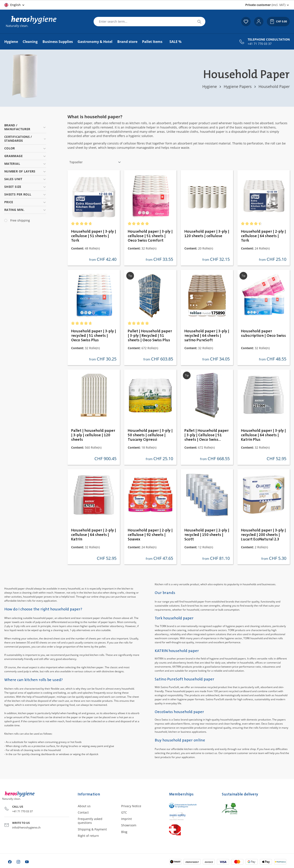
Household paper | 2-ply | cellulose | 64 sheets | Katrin (94, 535)
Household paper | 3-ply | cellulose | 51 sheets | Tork (94, 236)
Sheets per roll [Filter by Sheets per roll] (25, 194)
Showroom (129, 825)
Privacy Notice (131, 806)
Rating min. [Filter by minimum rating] (25, 210)
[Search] (199, 22)
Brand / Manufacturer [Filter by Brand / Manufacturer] (25, 127)
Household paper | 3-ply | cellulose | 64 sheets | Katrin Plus (263, 435)
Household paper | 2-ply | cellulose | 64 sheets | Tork (263, 236)
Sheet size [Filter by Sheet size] (25, 187)
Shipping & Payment (92, 829)
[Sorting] (95, 162)
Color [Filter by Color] (25, 148)
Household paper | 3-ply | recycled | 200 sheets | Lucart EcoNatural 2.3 (263, 535)
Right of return (88, 836)
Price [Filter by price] (25, 202)
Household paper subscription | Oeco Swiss (263, 333)
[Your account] (259, 22)
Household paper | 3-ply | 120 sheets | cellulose (207, 234)
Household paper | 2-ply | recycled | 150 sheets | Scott (207, 535)
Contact (83, 812)
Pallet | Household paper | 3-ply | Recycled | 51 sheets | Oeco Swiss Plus (150, 336)
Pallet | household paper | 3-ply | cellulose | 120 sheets (93, 435)
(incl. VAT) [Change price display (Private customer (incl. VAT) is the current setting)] (265, 5)
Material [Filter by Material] (25, 164)
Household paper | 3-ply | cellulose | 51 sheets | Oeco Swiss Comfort (150, 236)
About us (84, 806)
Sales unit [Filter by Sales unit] (25, 179)
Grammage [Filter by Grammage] (25, 156)
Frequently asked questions (90, 821)
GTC (124, 812)
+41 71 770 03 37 (260, 44)
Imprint (126, 819)
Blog (124, 832)
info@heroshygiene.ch (26, 827)
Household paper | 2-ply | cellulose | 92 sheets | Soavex (150, 535)
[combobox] (144, 22)
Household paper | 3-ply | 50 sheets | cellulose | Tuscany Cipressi (150, 435)
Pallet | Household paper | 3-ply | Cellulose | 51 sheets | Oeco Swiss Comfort (207, 435)
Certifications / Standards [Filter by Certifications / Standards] (25, 139)
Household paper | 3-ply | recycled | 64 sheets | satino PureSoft (207, 336)
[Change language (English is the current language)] (15, 5)
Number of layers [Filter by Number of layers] (25, 171)
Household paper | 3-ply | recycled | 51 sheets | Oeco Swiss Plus (94, 336)
